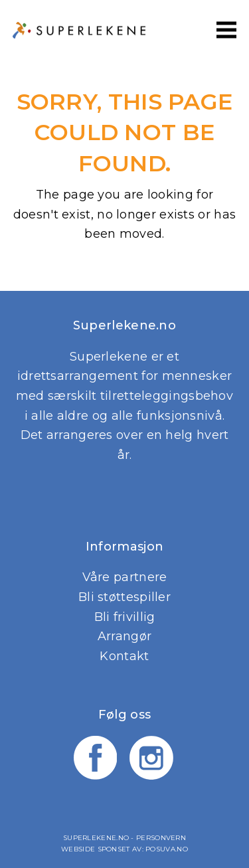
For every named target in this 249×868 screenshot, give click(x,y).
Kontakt (124, 656)
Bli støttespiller (124, 597)
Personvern (161, 838)
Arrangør (124, 636)
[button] (226, 30)
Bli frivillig (125, 617)
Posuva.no (167, 849)
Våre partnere (125, 577)
